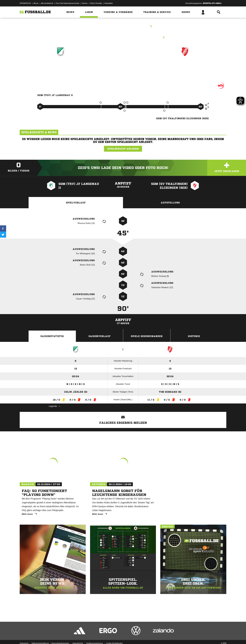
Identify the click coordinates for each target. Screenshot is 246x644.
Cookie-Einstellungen (114, 636)
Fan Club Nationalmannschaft (68, 3)
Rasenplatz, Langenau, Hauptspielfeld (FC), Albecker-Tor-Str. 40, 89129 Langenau (123, 37)
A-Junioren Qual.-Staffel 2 (123, 27)
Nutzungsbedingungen (60, 636)
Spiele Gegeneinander (147, 336)
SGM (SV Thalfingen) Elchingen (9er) (185, 68)
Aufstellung (170, 203)
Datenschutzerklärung (40, 636)
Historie (194, 336)
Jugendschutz (78, 636)
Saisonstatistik (52, 336)
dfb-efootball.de (47, 3)
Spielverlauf (76, 203)
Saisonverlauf (100, 336)
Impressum (24, 636)
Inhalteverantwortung (95, 636)
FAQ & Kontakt (96, 3)
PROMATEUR (25, 3)
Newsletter (109, 3)
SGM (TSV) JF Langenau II (60, 68)
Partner (85, 3)
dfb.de (36, 3)
